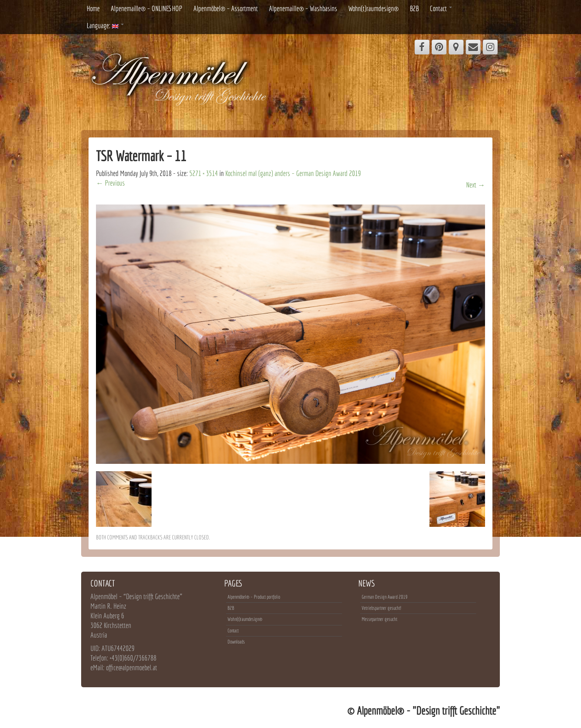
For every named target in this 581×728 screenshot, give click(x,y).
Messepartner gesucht (379, 619)
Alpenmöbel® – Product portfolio (254, 597)
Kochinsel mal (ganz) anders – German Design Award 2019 (293, 173)
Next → (476, 185)
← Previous (110, 183)
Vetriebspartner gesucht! (381, 608)
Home (93, 8)
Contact (441, 8)
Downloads (236, 642)
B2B (414, 8)
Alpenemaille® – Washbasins (303, 8)
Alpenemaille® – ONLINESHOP (147, 8)
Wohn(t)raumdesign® (373, 8)
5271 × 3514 (204, 173)
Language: (105, 25)
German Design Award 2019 (385, 597)
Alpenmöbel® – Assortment (226, 8)
